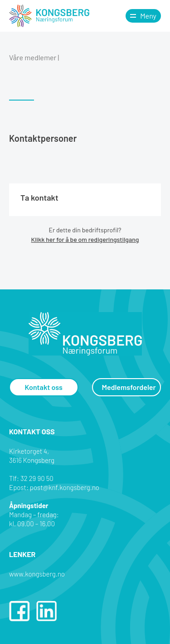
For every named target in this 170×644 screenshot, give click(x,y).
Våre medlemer (33, 57)
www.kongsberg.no (37, 574)
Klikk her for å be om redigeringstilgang (85, 239)
